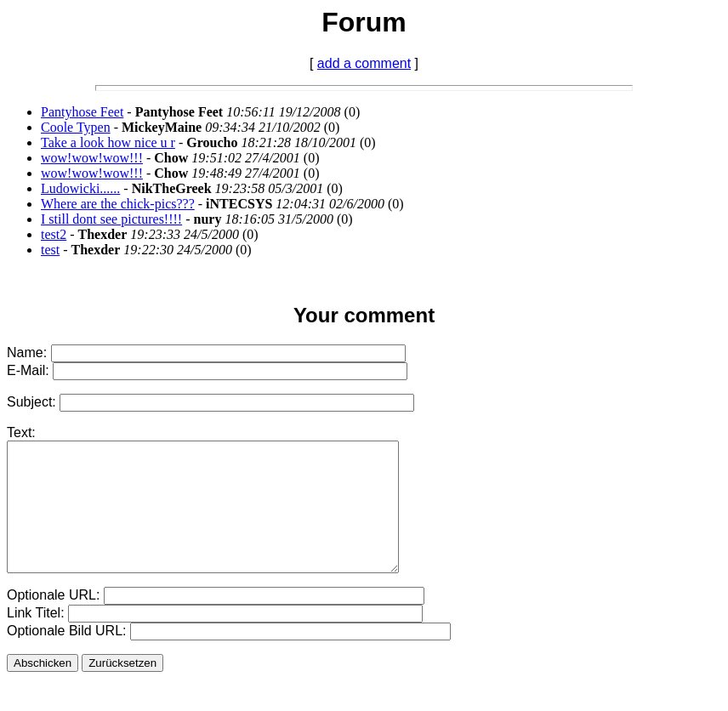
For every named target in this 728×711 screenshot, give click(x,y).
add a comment (364, 63)
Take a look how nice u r (108, 142)
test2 (54, 234)
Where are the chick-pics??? (118, 204)
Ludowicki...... (80, 188)
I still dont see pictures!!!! (111, 219)
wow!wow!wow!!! (92, 158)
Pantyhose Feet (82, 112)
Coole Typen (76, 127)
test (50, 250)
